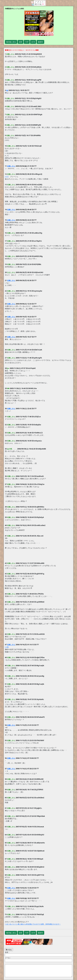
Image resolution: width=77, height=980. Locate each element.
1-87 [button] (27, 42)
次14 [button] (33, 42)
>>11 (7, 177)
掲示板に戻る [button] (11, 42)
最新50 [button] (40, 42)
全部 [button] (20, 42)
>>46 (7, 647)
